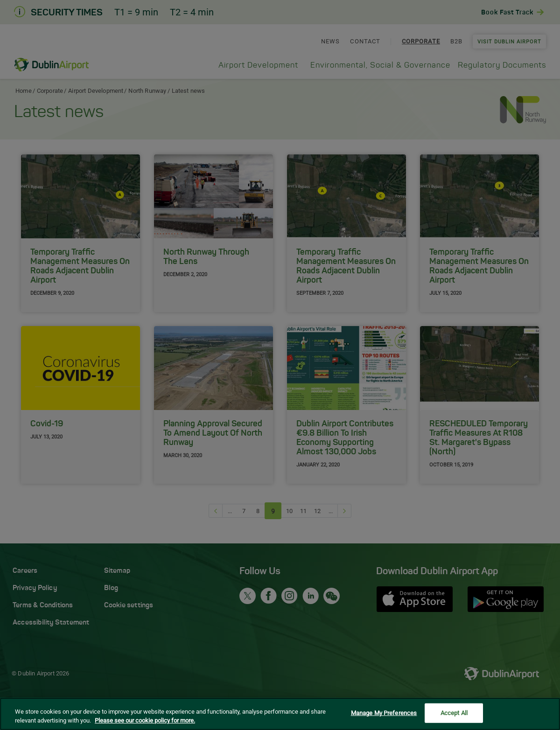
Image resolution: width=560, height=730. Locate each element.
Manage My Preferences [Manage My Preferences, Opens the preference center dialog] (384, 714)
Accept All (454, 714)
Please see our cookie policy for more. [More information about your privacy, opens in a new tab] (145, 721)
